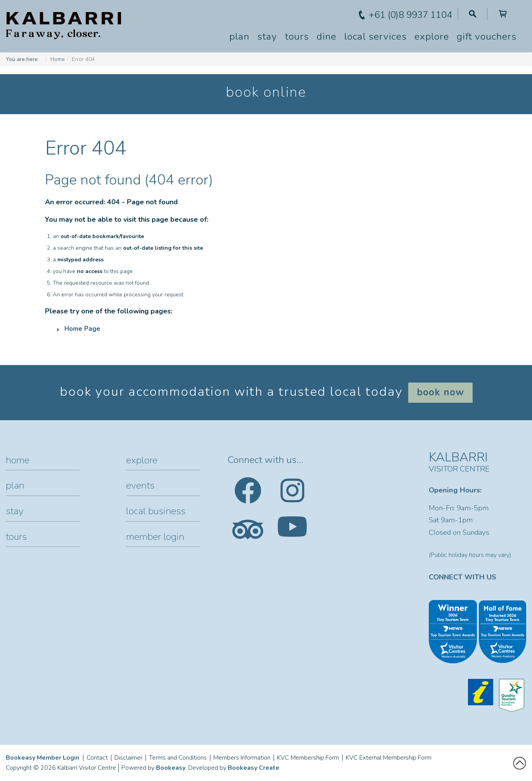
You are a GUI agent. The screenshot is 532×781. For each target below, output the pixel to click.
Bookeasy (171, 768)
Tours (297, 37)
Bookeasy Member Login (42, 758)
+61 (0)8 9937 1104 (410, 15)
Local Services (375, 37)
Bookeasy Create (254, 768)
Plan (239, 37)
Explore (432, 37)
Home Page (82, 329)
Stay (267, 37)
